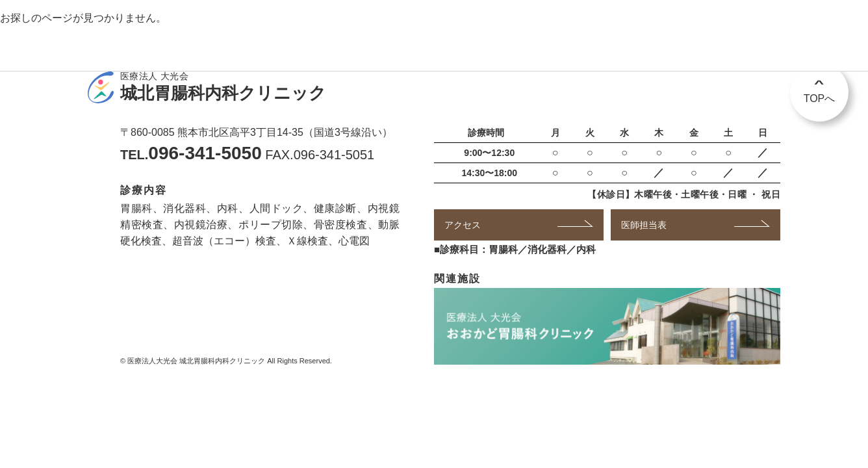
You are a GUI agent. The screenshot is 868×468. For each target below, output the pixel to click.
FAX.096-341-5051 (320, 155)
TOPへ (819, 86)
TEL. (191, 155)
